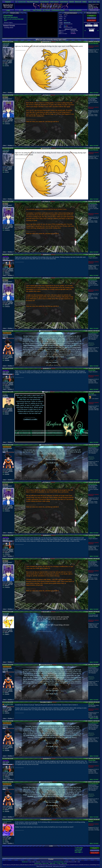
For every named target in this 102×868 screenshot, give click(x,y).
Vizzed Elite (92, 256)
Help (98, 2)
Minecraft (78, 2)
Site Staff (91, 394)
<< (85, 31)
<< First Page (79, 848)
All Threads (47, 10)
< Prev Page (78, 849)
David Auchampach (59, 862)
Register (8, 2)
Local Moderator (93, 333)
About (90, 2)
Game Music (64, 2)
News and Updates (75, 10)
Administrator (93, 97)
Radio (84, 2)
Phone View (46, 863)
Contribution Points (58, 10)
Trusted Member (93, 43)
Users (94, 2)
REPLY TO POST (94, 93)
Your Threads (37, 10)
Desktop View (38, 863)
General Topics (8, 23)
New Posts (27, 10)
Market (72, 2)
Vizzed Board (44, 2)
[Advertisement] (43, 25)
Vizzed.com (22, 2)
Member (91, 821)
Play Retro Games (33, 2)
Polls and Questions (10, 17)
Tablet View (52, 863)
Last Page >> (79, 852)
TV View (58, 863)
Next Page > (78, 851)
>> (98, 31)
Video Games (54, 2)
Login (8, 10)
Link (85, 42)
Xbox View (64, 863)
